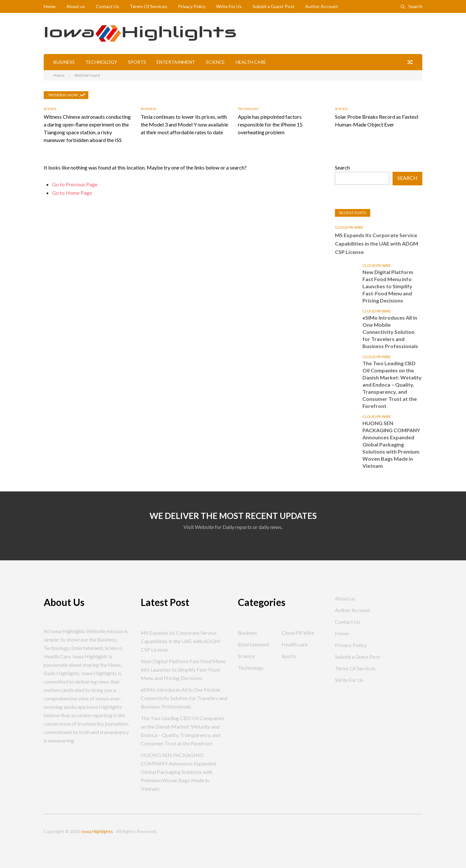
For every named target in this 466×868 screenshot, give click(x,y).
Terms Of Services (149, 6)
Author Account (322, 6)
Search (415, 6)
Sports (137, 62)
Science (215, 62)
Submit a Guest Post (273, 6)
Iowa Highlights (97, 831)
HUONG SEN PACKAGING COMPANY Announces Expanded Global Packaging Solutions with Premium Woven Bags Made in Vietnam (391, 444)
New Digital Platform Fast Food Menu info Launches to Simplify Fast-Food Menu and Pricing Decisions (388, 286)
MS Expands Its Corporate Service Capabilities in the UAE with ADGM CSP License (377, 243)
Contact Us (107, 6)
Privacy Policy (192, 6)
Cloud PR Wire (349, 227)
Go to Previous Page (75, 184)
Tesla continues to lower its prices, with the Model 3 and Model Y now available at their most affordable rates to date (184, 124)
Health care (251, 62)
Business (64, 62)
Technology (101, 62)
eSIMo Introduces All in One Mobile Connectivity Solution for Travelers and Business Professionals (390, 332)
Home (50, 6)
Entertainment (176, 62)
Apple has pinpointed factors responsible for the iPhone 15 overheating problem (270, 124)
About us (76, 6)
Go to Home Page (72, 193)
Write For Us (229, 6)
